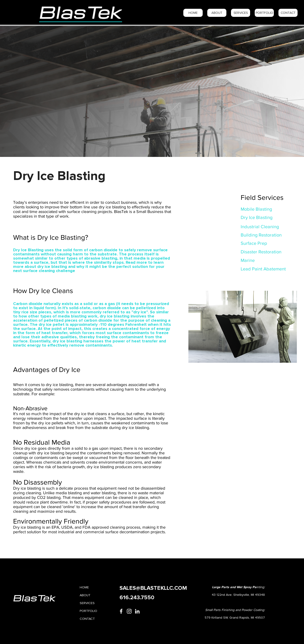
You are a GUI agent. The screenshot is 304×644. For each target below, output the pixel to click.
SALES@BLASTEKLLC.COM (153, 588)
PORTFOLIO (88, 611)
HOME (84, 587)
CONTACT (87, 619)
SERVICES (87, 603)
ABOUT (85, 595)
